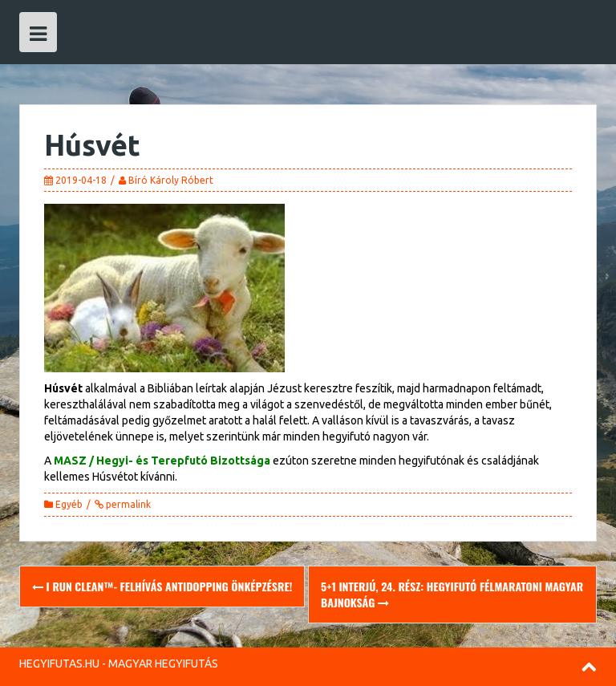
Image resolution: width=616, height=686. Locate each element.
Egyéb (69, 504)
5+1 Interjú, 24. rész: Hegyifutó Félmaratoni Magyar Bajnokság (452, 594)
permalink (127, 504)
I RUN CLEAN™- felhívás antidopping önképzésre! (162, 586)
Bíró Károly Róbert (171, 180)
